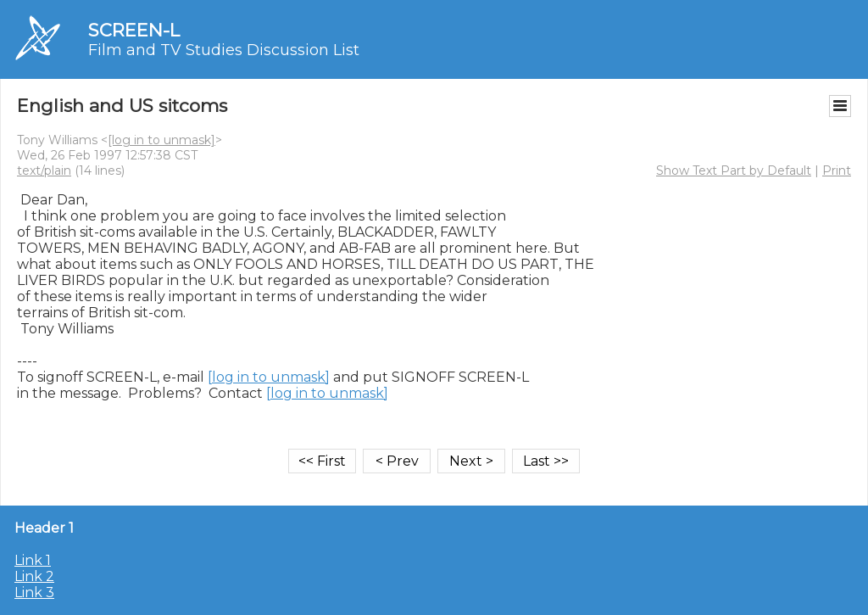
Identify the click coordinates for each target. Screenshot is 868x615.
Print (837, 171)
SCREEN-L (134, 30)
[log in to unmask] (161, 140)
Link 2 (34, 576)
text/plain (44, 171)
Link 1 (33, 560)
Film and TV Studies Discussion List (224, 50)
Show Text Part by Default (734, 171)
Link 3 (34, 593)
